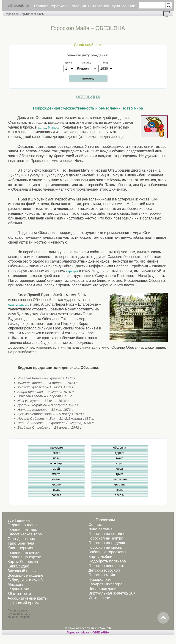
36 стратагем (19, 594)
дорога (120, 453)
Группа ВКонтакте (19, 614)
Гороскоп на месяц (105, 547)
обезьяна (120, 448)
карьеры (72, 271)
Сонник (95, 525)
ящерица (56, 463)
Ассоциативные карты (28, 598)
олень (56, 479)
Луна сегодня (100, 529)
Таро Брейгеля (21, 543)
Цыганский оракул (24, 603)
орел (120, 469)
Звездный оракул (23, 571)
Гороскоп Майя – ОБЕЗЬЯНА (88, 632)
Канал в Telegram (19, 617)
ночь (56, 458)
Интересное (99, 598)
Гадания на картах (24, 557)
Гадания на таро (22, 530)
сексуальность (19, 304)
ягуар (120, 463)
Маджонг (16, 585)
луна (116, 6)
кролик (56, 484)
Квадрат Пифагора (106, 584)
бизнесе (54, 127)
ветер (56, 453)
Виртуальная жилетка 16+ (112, 593)
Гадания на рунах (23, 552)
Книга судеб (18, 566)
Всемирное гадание (25, 575)
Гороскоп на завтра (106, 538)
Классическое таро (25, 534)
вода (56, 490)
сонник (129, 6)
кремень (120, 484)
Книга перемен (21, 548)
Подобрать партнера (107, 561)
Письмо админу (18, 611)
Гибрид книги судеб (25, 580)
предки (120, 495)
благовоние (120, 479)
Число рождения (103, 589)
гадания (79, 6)
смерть (56, 474)
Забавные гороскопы (107, 552)
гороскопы (60, 6)
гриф (120, 474)
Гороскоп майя (102, 575)
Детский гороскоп (104, 570)
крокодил (56, 448)
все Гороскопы (102, 520)
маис (120, 458)
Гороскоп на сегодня (107, 534)
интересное (99, 6)
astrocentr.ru (18, 5)
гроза (120, 490)
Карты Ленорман (23, 562)
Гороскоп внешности (107, 566)
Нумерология (100, 580)
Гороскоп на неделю (107, 543)
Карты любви (100, 557)
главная (41, 6)
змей (56, 469)
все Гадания (19, 520)
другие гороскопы (33, 14)
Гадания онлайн (22, 525)
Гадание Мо (18, 589)
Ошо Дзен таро (21, 539)
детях (42, 127)
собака (56, 495)
